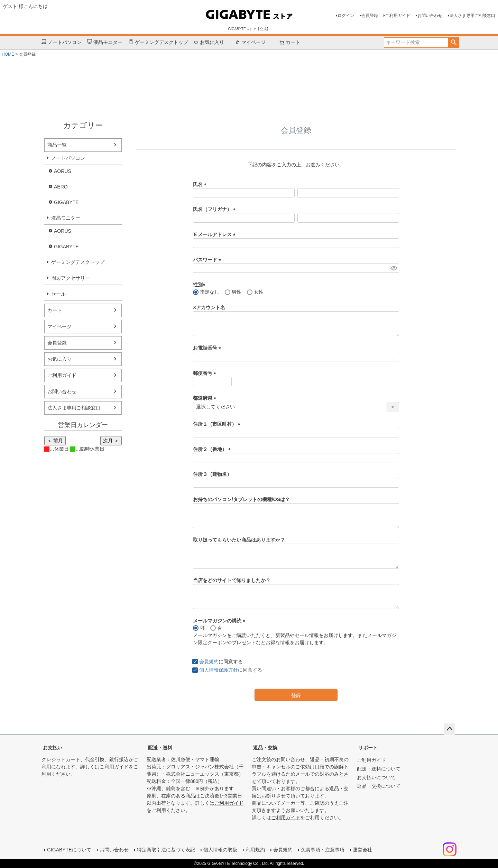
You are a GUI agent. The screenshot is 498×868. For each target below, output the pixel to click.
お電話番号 (208, 348)
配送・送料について (379, 769)
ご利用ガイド (398, 16)
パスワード (208, 260)
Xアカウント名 (209, 307)
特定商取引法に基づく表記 (166, 850)
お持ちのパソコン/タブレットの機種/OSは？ (241, 499)
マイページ (250, 42)
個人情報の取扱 (220, 850)
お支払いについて (376, 777)
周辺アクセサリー (71, 278)
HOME (8, 54)
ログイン (346, 16)
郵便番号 (206, 373)
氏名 (201, 184)
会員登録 (370, 16)
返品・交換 (265, 748)
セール (58, 294)
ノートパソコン (62, 42)
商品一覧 (57, 145)
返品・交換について (379, 786)
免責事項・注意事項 (323, 850)
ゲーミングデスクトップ (158, 42)
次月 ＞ (111, 441)
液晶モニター (105, 42)
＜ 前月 (55, 441)
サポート (368, 748)
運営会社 (362, 850)
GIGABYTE (66, 202)
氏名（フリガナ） (215, 209)
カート (55, 310)
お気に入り (209, 42)
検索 (454, 43)
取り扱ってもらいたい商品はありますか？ (239, 540)
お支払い (53, 748)
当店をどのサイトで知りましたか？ (232, 580)
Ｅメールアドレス (215, 234)
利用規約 (255, 850)
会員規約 (209, 662)
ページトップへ (450, 729)
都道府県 (206, 398)
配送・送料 (160, 748)
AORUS (63, 171)
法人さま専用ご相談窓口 (472, 16)
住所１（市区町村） (218, 424)
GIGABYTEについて (69, 850)
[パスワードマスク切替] (394, 268)
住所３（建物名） (212, 474)
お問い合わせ (430, 16)
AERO (61, 187)
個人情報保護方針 (219, 670)
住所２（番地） (213, 449)
